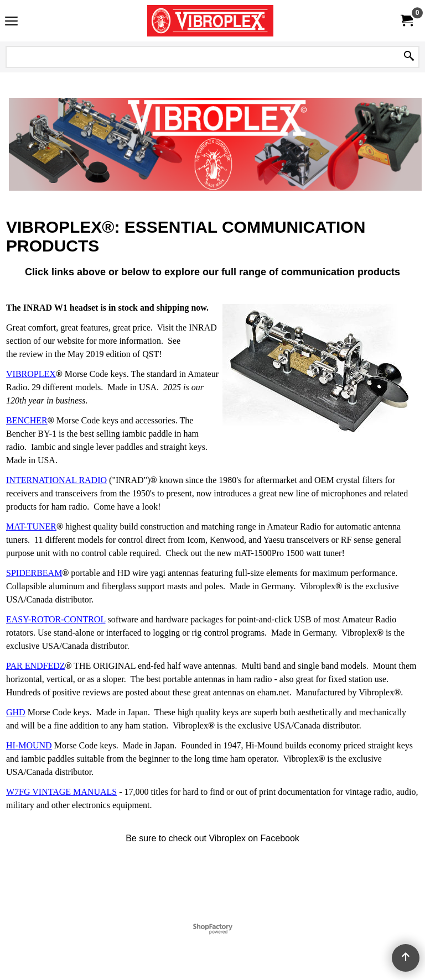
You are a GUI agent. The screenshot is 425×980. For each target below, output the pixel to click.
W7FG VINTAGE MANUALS (61, 792)
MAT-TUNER (31, 526)
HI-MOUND (29, 745)
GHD (16, 712)
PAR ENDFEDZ (36, 666)
